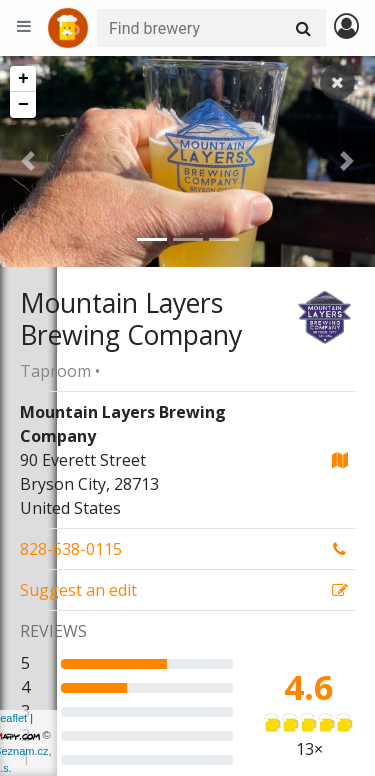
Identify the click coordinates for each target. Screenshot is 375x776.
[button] (28, 161)
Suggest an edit (78, 590)
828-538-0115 (71, 549)
